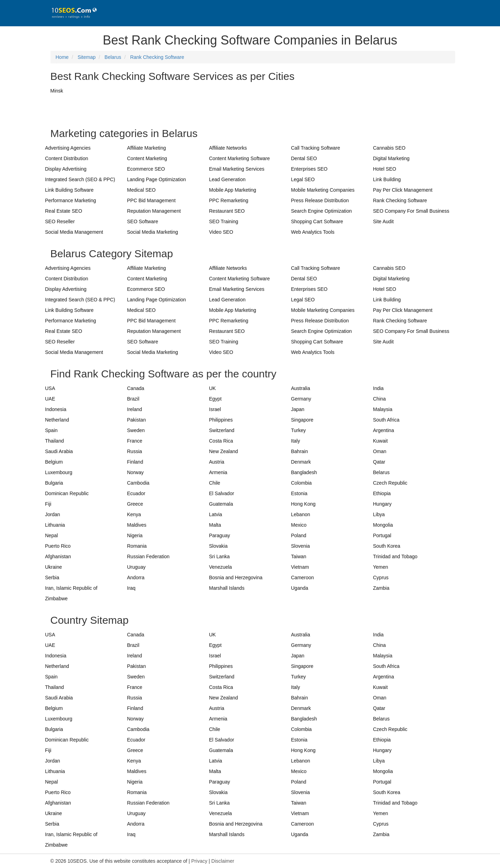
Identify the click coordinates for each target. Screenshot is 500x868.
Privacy (199, 861)
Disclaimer (223, 861)
